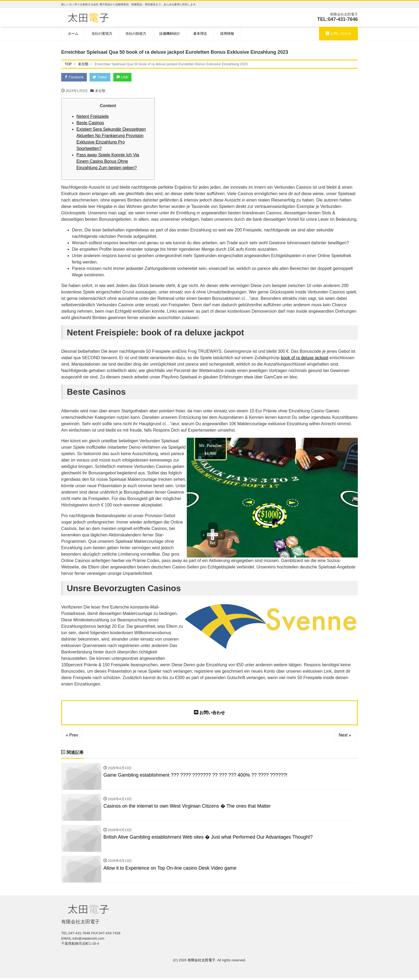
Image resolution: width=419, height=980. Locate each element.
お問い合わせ (338, 34)
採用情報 (227, 34)
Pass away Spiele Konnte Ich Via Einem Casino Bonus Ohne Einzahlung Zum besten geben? (108, 162)
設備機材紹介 (170, 34)
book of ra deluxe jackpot (305, 358)
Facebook (75, 77)
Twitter (102, 77)
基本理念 (200, 34)
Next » (345, 736)
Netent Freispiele (93, 117)
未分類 (100, 91)
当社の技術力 (136, 34)
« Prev (72, 736)
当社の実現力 (102, 34)
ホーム (73, 34)
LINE (125, 77)
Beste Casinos (90, 123)
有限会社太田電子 (201, 962)
